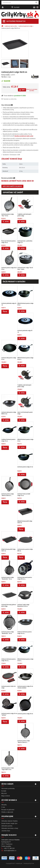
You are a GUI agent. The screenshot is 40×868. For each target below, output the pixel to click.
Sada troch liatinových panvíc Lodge (25, 413)
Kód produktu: (6, 75)
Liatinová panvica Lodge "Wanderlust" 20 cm (8, 578)
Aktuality (4, 805)
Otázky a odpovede (7, 812)
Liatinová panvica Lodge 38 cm (25, 714)
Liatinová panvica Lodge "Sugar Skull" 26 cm (8, 769)
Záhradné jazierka (7, 826)
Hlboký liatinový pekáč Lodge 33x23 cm (25, 522)
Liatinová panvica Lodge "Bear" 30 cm (8, 215)
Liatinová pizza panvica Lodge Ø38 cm (25, 550)
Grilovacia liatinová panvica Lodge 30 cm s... (9, 660)
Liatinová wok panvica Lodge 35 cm (9, 359)
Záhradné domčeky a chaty (10, 828)
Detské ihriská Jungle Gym (9, 823)
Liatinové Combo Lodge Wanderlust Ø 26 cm (23, 605)
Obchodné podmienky (8, 789)
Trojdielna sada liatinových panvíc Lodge (24, 215)
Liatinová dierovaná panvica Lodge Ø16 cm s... (25, 578)
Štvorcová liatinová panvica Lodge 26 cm (9, 242)
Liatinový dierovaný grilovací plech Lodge (9, 605)
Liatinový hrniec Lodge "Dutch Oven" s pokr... (25, 268)
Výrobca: (4, 77)
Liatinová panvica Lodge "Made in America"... (8, 495)
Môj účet (4, 793)
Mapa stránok (6, 796)
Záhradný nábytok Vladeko (10, 821)
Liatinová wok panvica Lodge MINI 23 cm (9, 413)
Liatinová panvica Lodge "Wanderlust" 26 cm (8, 633)
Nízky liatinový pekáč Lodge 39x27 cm (8, 550)
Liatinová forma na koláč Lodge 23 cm (24, 495)
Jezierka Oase (6, 831)
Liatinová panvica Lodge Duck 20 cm (9, 268)
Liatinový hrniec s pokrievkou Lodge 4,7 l (25, 242)
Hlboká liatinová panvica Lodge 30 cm (25, 304)
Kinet (33, 863)
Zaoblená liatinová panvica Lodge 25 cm (8, 440)
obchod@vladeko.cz (10, 851)
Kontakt (17, 7)
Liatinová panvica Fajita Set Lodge (9, 687)
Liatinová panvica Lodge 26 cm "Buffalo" (9, 714)
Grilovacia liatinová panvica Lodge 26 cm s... (25, 633)
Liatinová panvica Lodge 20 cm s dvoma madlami (25, 687)
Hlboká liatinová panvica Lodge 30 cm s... (25, 359)
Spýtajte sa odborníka (10, 99)
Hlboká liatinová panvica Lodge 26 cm (25, 440)
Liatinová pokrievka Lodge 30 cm (25, 331)
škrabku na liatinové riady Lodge (24, 136)
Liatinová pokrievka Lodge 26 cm (9, 304)
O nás (3, 807)
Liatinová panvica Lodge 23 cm (25, 467)
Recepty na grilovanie (8, 810)
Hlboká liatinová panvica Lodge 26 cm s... (25, 660)
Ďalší (27, 64)
